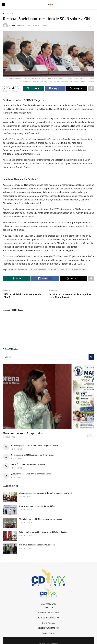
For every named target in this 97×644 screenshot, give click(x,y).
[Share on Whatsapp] (33, 89)
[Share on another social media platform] (91, 89)
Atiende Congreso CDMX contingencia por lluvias (40, 521)
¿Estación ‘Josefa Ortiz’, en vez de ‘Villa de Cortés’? (32, 476)
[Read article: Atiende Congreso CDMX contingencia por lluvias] (10, 525)
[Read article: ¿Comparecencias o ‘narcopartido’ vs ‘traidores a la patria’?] (10, 499)
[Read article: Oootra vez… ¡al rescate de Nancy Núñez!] (10, 512)
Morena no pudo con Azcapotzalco (23, 435)
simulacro (64, 270)
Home (5, 14)
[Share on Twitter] (77, 89)
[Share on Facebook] (55, 89)
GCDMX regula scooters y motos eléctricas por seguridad (35, 448)
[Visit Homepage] (51, 5)
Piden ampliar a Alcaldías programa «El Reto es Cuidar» (43, 534)
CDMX (12, 14)
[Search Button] (91, 359)
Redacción (17, 25)
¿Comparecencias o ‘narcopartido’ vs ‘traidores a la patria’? (46, 495)
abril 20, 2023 (31, 25)
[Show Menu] (3, 5)
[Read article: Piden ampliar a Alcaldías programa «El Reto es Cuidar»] (10, 538)
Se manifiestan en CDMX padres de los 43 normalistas (33, 457)
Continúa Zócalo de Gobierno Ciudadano (37, 547)
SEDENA (53, 270)
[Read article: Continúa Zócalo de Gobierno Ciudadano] (10, 551)
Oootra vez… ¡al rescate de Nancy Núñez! (37, 508)
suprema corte (79, 270)
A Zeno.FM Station (10, 351)
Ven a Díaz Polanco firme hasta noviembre (28, 467)
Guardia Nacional (38, 270)
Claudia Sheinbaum (18, 270)
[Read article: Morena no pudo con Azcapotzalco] (48, 399)
